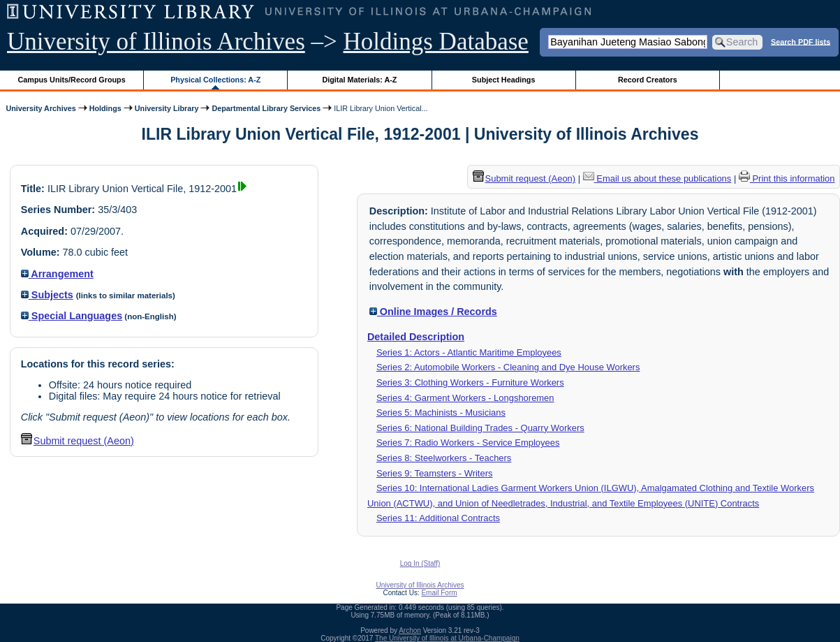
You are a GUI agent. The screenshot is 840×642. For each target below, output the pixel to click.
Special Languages (72, 316)
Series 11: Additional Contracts (438, 518)
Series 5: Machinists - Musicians (441, 413)
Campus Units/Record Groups (72, 80)
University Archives (40, 108)
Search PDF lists (801, 41)
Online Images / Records (433, 312)
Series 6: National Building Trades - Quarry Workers (480, 428)
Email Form (439, 593)
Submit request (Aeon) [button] (78, 441)
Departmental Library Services (266, 108)
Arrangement (57, 274)
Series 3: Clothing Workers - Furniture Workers (470, 382)
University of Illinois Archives (156, 42)
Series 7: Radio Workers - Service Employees (468, 443)
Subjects (47, 295)
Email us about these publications (657, 178)
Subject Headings (504, 80)
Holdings (105, 108)
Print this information (787, 178)
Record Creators (648, 80)
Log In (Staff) (420, 563)
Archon (410, 630)
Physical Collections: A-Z (215, 80)
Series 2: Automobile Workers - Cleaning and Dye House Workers (508, 367)
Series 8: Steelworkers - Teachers (444, 458)
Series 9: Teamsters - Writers (435, 473)
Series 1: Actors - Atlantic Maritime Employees (469, 352)
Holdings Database (436, 42)
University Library (167, 108)
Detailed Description (416, 337)
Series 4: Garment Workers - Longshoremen (465, 398)
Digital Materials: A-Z (359, 80)
